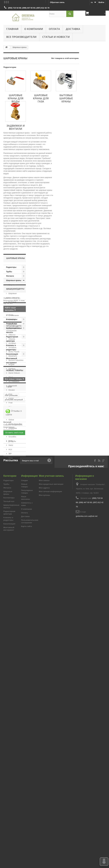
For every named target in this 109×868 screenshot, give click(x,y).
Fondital (12, 523)
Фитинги (10, 276)
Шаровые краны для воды (13, 287)
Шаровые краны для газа (13, 295)
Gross (11, 544)
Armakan (12, 455)
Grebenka (12, 540)
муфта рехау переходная (11, 637)
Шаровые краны (14, 280)
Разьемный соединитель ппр (13, 654)
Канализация (12, 354)
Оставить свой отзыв (14, 738)
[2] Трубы (12, 745)
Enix (10, 506)
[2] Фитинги (13, 762)
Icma (10, 570)
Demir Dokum (14, 485)
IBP (10, 565)
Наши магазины (15, 373)
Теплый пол (12, 324)
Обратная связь (57, 2)
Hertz (11, 557)
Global (11, 531)
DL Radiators (14, 493)
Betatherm (13, 468)
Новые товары (15, 580)
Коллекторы (12, 319)
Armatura (12, 459)
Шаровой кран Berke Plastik (14, 661)
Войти (101, 2)
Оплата (54, 29)
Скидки (24, 801)
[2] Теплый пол (14, 758)
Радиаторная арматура (12, 339)
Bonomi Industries (16, 472)
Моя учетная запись (51, 796)
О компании (34, 29)
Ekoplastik (13, 497)
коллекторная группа (11, 648)
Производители (15, 439)
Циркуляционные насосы (14, 330)
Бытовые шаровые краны (13, 304)
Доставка (73, 29)
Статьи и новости (56, 37)
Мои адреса (44, 808)
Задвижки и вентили (12, 313)
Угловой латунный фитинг (13, 618)
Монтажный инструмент (11, 360)
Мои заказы (44, 801)
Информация (14, 405)
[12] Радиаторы (15, 754)
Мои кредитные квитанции (51, 804)
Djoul (10, 489)
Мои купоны (44, 815)
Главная (12, 29)
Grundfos (12, 548)
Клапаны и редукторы (11, 347)
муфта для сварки (13, 623)
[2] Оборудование (16, 749)
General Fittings (15, 527)
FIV (10, 519)
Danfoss (12, 480)
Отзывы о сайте (14, 675)
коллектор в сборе (13, 642)
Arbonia (11, 451)
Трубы (9, 272)
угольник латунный (14, 612)
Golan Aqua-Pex (15, 536)
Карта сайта (27, 846)
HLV (10, 561)
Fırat (10, 514)
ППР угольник (11, 608)
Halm (11, 553)
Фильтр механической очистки (11, 629)
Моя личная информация (50, 812)
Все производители (21, 37)
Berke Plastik (14, 463)
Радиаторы (11, 267)
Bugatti (11, 476)
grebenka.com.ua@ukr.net (87, 836)
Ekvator (11, 502)
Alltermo (12, 446)
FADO (11, 510)
